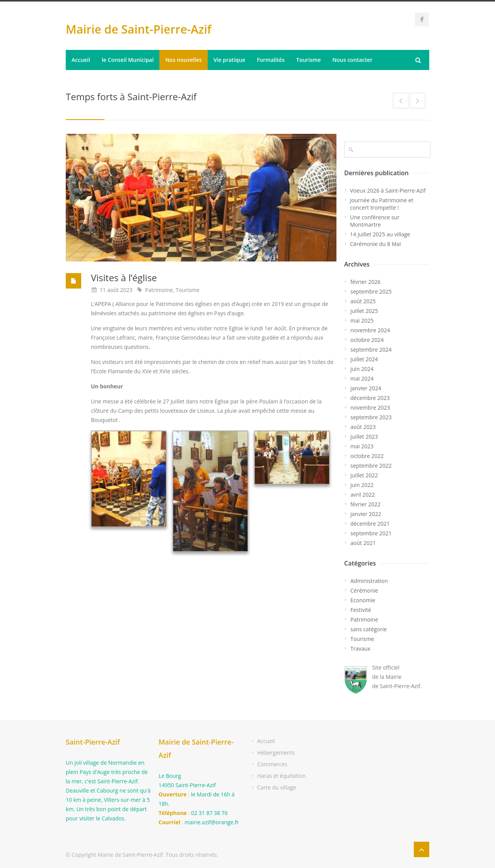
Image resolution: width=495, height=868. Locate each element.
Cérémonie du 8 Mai (376, 244)
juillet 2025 (364, 311)
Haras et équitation (281, 776)
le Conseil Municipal (128, 60)
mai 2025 (362, 320)
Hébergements (276, 753)
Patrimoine (159, 290)
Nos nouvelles (183, 60)
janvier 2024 (366, 388)
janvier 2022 (366, 514)
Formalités (271, 60)
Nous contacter (353, 60)
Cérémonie (364, 590)
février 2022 (365, 504)
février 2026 (365, 282)
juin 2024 (362, 369)
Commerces (272, 764)
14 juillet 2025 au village (380, 234)
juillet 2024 (364, 359)
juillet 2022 (364, 475)
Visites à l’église (124, 278)
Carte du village (277, 787)
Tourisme (309, 60)
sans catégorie (369, 629)
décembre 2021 (370, 524)
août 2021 (363, 543)
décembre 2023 (370, 398)
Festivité (361, 610)
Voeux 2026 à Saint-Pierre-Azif (388, 191)
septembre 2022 (371, 466)
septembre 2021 (371, 533)
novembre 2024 (370, 330)
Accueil (81, 60)
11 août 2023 (116, 290)
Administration (369, 581)
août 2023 (363, 427)
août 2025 (363, 301)
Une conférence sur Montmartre (375, 221)
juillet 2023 (364, 437)
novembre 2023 (370, 408)
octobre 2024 (367, 340)
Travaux (360, 648)
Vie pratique (229, 60)
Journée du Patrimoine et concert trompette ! (382, 204)
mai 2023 (362, 446)
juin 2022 (362, 485)
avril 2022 (363, 495)
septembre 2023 (371, 417)
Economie (363, 600)
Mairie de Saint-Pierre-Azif (139, 29)
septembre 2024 (371, 349)
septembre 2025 (371, 291)
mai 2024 (362, 378)
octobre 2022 (367, 456)
